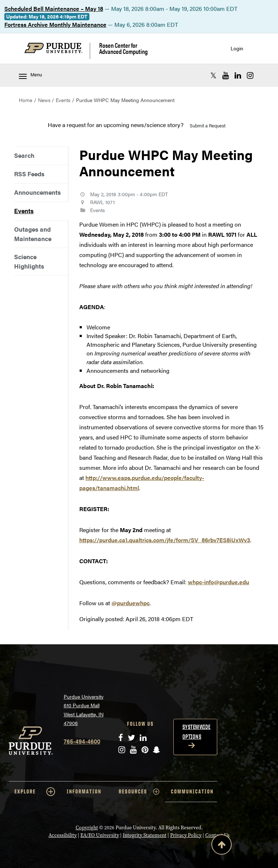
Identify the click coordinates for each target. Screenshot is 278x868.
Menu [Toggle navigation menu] (30, 75)
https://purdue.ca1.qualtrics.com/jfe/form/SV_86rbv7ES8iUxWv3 (165, 540)
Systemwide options (197, 732)
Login (237, 48)
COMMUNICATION (192, 791)
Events (63, 100)
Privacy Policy (186, 835)
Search (24, 155)
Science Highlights (29, 261)
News (44, 100)
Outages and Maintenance (33, 234)
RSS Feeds (29, 174)
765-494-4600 (82, 741)
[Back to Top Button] (222, 846)
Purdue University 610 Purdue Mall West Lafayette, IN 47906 (84, 710)
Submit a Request (208, 125)
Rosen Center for (123, 48)
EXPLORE (35, 792)
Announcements (37, 192)
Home (26, 100)
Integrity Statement (145, 835)
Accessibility (63, 835)
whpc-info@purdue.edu (218, 582)
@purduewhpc (130, 603)
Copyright (87, 828)
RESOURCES (139, 792)
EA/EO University (100, 835)
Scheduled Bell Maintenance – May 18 (54, 9)
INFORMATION (84, 791)
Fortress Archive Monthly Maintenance (55, 24)
